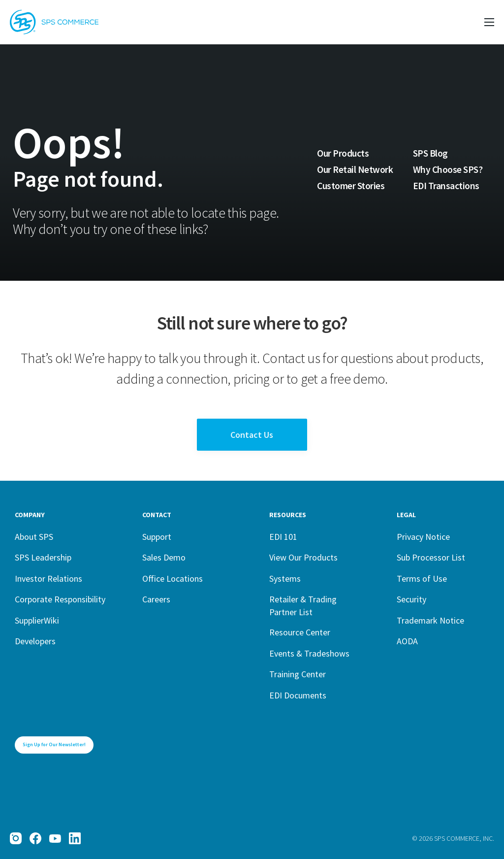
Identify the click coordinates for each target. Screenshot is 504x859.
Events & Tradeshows (309, 653)
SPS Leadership (43, 557)
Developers (35, 641)
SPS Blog (430, 153)
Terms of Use (422, 578)
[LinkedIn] (75, 838)
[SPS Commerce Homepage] (54, 22)
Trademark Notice (430, 620)
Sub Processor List (431, 557)
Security (411, 599)
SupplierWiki (37, 620)
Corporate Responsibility (60, 599)
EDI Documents (298, 695)
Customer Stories (351, 186)
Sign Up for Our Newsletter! (54, 744)
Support (157, 537)
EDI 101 (283, 537)
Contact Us (252, 435)
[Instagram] (16, 838)
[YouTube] (55, 838)
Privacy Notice (423, 537)
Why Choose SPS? (448, 169)
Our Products (343, 153)
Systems (285, 578)
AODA (407, 641)
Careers (156, 599)
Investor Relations (48, 578)
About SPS (34, 537)
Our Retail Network (355, 169)
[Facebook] (35, 838)
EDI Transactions (446, 186)
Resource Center (300, 632)
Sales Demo (164, 557)
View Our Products (303, 557)
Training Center (298, 674)
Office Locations (173, 578)
